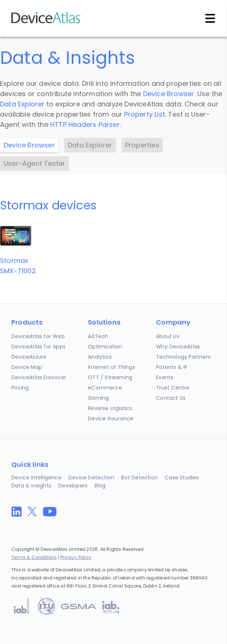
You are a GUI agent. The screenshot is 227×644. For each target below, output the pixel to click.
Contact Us (171, 398)
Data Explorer (22, 104)
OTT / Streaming (110, 377)
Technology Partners (183, 357)
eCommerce (105, 388)
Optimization (105, 347)
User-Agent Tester (34, 163)
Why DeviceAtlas (178, 347)
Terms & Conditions (34, 557)
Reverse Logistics (110, 408)
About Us (168, 336)
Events (165, 377)
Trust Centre (173, 388)
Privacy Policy (76, 557)
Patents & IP (172, 367)
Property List (145, 114)
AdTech (98, 336)
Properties (142, 145)
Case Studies (182, 477)
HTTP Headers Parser (85, 125)
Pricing (20, 388)
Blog (100, 486)
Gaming (98, 398)
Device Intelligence (36, 477)
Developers (73, 486)
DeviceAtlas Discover (39, 377)
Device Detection (91, 477)
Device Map (27, 367)
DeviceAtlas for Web (38, 336)
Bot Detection (139, 477)
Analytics (100, 357)
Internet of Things (111, 367)
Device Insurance (111, 418)
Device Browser (169, 94)
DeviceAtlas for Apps (38, 347)
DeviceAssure (29, 357)
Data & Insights (31, 486)
